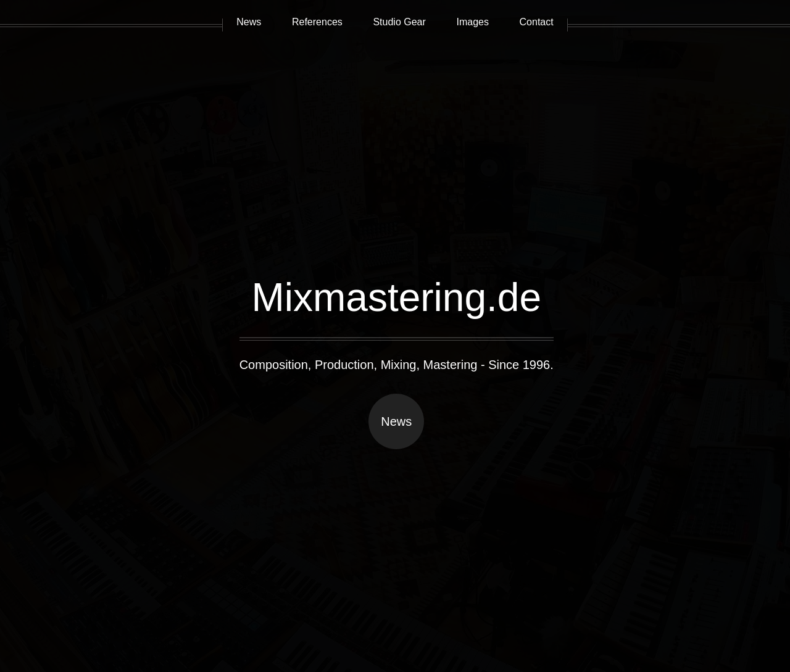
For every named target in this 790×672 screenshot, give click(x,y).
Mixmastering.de (396, 297)
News (396, 421)
